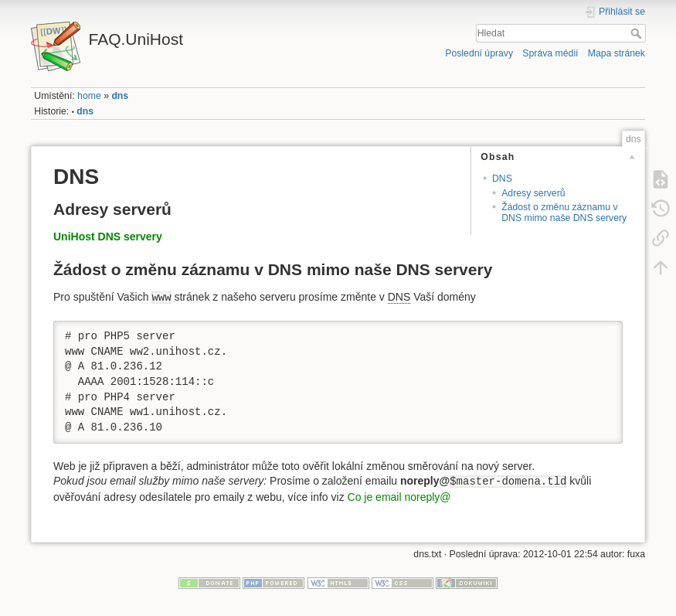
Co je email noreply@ (399, 497)
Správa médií (550, 53)
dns (120, 96)
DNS (502, 179)
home (89, 96)
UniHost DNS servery (108, 237)
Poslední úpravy (479, 53)
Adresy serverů (533, 193)
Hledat (638, 33)
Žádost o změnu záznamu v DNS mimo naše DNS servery (564, 212)
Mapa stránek (617, 53)
